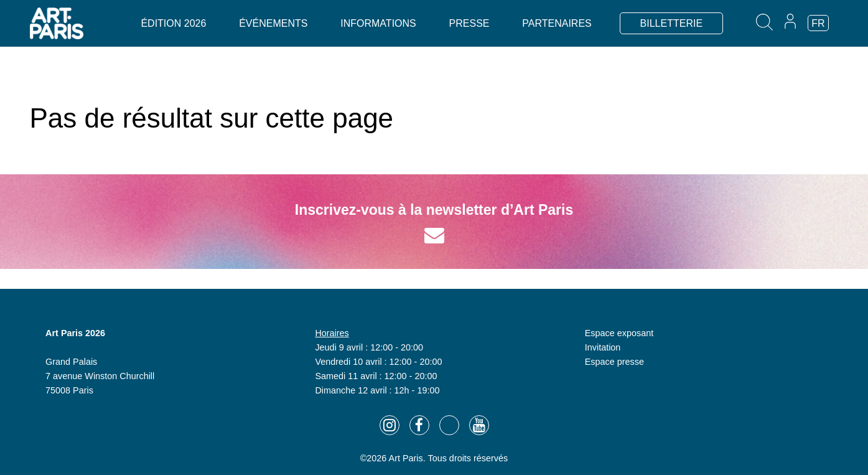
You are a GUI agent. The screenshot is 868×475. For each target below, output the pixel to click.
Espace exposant (619, 333)
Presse (469, 23)
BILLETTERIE (671, 23)
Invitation (603, 347)
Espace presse (614, 362)
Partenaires (557, 23)
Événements (273, 23)
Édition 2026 (173, 23)
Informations (378, 23)
